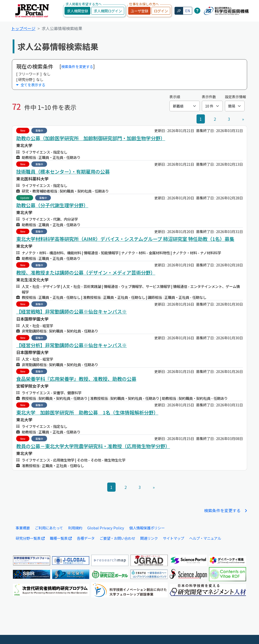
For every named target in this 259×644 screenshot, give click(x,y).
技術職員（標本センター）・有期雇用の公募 (63, 172)
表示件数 (209, 97)
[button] (129, 85)
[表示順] (185, 106)
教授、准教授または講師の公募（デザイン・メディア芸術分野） (86, 273)
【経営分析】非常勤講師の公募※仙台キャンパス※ (71, 345)
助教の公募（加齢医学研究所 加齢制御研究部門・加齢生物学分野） (91, 138)
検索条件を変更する (77, 66)
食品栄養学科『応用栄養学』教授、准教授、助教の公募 (76, 379)
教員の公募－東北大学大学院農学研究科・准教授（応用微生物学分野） (93, 446)
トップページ (23, 28)
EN (188, 11)
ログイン (161, 11)
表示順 (175, 97)
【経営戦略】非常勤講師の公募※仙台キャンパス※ (71, 311)
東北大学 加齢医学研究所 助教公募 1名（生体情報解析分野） (87, 412)
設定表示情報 (235, 97)
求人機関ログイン (108, 11)
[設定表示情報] (235, 106)
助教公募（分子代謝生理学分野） (52, 205)
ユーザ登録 (139, 11)
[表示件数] (212, 106)
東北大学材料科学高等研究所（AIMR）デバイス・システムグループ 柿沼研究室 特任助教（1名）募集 (125, 239)
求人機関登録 (77, 11)
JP (179, 11)
